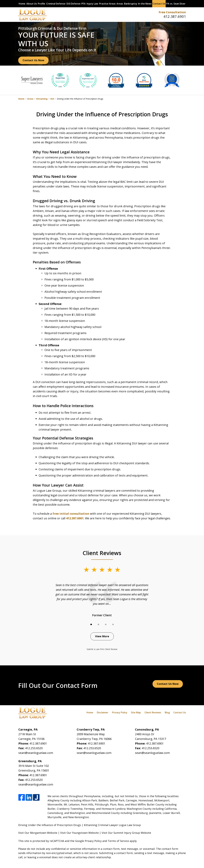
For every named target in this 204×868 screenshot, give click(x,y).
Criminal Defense (56, 4)
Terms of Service (118, 841)
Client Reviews (153, 712)
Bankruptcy (131, 4)
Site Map (136, 712)
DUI (52, 99)
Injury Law (92, 4)
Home (22, 4)
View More (102, 636)
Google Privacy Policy (88, 841)
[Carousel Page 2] (98, 624)
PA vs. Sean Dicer (176, 4)
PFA (83, 4)
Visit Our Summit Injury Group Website (126, 833)
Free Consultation (172, 12)
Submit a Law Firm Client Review (102, 649)
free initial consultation (71, 514)
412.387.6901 (175, 16)
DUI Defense (73, 4)
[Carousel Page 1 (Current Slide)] (91, 624)
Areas (120, 4)
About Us (32, 4)
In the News (145, 4)
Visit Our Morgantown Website (38, 833)
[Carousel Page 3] (106, 624)
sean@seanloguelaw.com (36, 753)
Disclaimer (103, 712)
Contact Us (159, 4)
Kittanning (42, 99)
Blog (167, 712)
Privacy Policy (120, 712)
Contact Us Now (33, 60)
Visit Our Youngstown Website (79, 833)
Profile (41, 4)
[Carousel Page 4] (113, 624)
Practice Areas (107, 4)
